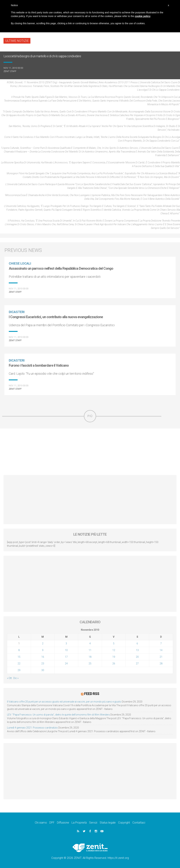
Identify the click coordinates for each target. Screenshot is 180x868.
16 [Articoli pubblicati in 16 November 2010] (43, 657)
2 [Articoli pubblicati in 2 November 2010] (43, 643)
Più (90, 416)
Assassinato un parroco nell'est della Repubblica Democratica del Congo (61, 268)
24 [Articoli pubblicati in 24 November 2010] (66, 664)
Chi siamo (41, 822)
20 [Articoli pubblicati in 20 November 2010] (137, 657)
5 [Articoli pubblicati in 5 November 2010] (114, 643)
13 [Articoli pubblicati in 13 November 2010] (137, 650)
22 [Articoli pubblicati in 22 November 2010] (19, 664)
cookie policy (143, 16)
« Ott (9, 678)
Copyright (124, 822)
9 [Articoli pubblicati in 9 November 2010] (43, 650)
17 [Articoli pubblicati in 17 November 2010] (66, 657)
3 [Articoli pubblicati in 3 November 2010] (66, 643)
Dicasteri (17, 312)
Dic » (16, 678)
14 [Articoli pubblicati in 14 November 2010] (161, 650)
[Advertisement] (90, 452)
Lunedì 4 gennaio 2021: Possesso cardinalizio (32, 727)
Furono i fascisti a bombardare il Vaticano (39, 365)
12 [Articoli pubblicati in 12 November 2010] (114, 650)
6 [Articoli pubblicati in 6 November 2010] (137, 643)
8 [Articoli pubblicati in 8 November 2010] (19, 650)
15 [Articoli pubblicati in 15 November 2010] (19, 657)
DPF (52, 822)
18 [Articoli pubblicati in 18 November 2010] (90, 657)
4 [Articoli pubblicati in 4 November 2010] (90, 643)
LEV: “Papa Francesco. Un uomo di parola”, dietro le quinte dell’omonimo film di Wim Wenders (58, 714)
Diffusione (63, 822)
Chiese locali (20, 263)
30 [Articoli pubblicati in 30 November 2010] (43, 670)
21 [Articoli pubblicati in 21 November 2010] (161, 657)
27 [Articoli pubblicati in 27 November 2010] (137, 664)
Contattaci (139, 822)
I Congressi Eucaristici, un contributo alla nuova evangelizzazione (56, 317)
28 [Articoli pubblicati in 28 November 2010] (161, 664)
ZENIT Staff (10, 71)
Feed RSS (92, 694)
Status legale (108, 822)
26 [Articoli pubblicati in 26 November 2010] (114, 664)
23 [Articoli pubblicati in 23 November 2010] (43, 664)
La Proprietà (79, 822)
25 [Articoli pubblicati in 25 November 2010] (90, 664)
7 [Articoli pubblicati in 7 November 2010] (161, 643)
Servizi (93, 822)
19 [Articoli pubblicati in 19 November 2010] (114, 657)
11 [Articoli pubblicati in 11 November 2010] (90, 650)
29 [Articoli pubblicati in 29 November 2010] (19, 670)
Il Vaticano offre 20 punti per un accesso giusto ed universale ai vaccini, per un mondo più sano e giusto (64, 701)
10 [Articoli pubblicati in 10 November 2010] (66, 650)
